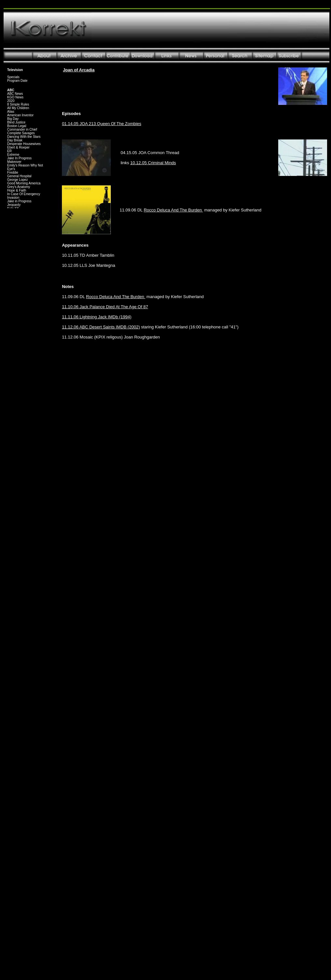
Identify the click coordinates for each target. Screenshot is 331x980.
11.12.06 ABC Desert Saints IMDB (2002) (101, 327)
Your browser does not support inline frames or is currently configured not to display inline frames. (27, 137)
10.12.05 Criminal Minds (153, 163)
